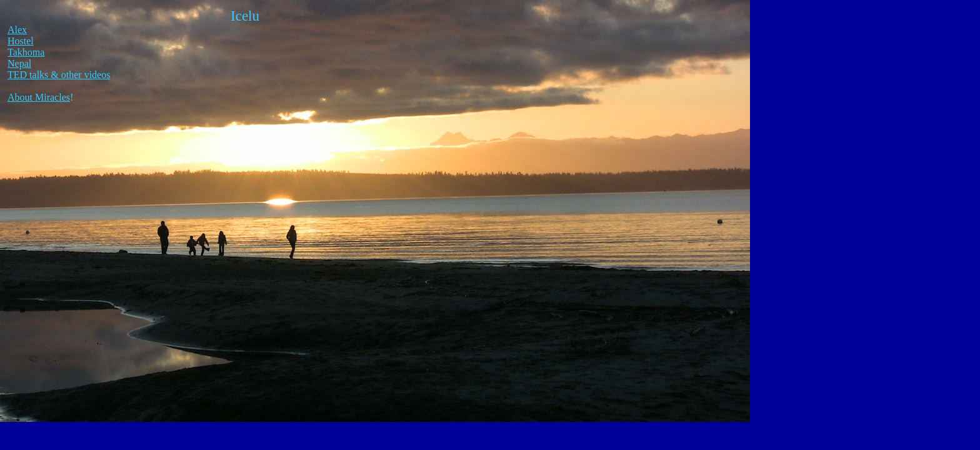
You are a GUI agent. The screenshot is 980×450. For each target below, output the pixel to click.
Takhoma (26, 52)
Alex (17, 30)
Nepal (19, 63)
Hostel (21, 41)
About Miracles (39, 97)
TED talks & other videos (59, 75)
